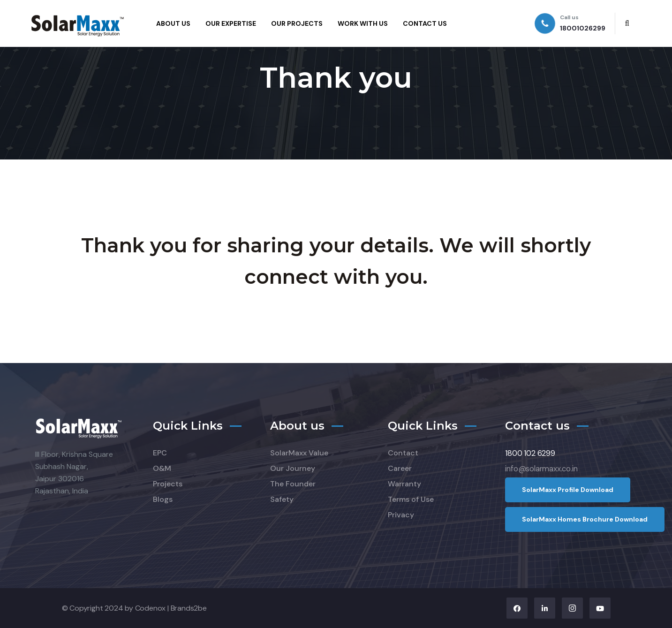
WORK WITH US (363, 23)
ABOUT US (173, 23)
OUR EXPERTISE (231, 23)
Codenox (151, 608)
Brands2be (189, 608)
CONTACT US (425, 23)
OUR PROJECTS (297, 23)
